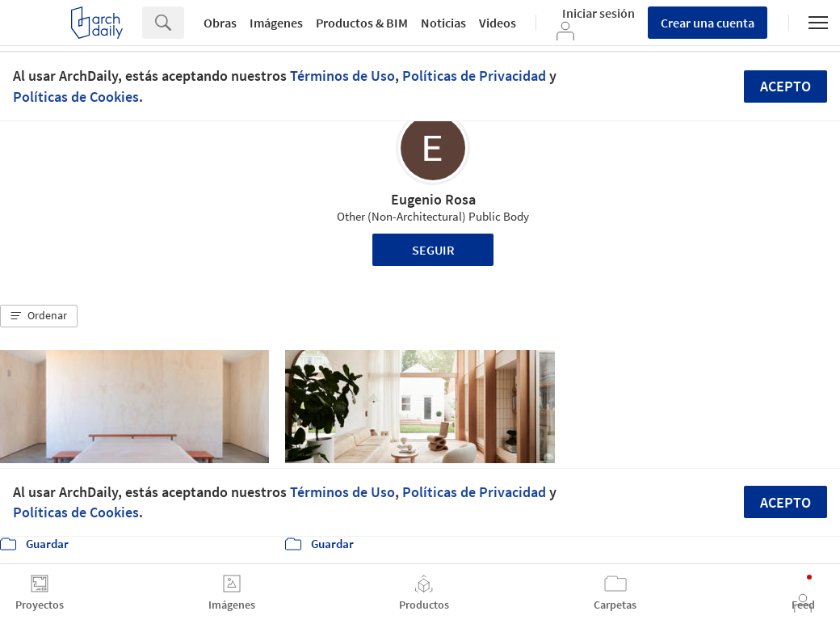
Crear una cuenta (708, 23)
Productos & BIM (362, 23)
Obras (220, 23)
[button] (39, 316)
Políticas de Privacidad (474, 76)
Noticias (443, 23)
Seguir (433, 250)
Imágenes (276, 23)
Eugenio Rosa (433, 199)
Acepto (785, 86)
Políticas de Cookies (76, 97)
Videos (498, 23)
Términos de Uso (342, 76)
